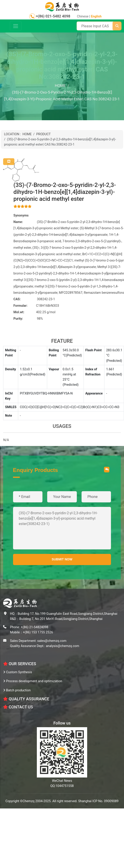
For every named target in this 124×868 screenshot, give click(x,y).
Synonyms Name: (21, 219)
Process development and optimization (33, 681)
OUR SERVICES (20, 664)
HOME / (62, 86)
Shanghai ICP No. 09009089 (98, 801)
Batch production (17, 690)
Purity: (18, 319)
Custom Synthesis (18, 672)
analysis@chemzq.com (62, 646)
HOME (27, 134)
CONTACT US (18, 707)
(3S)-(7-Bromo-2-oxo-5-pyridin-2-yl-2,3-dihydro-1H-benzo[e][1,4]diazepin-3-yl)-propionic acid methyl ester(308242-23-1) (62, 528)
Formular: (21, 306)
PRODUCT (43, 134)
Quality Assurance (26, 699)
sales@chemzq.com (52, 641)
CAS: (17, 299)
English (96, 16)
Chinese (83, 16)
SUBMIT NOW (62, 559)
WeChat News (62, 781)
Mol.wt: (19, 312)
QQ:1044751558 (62, 786)
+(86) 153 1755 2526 (38, 632)
